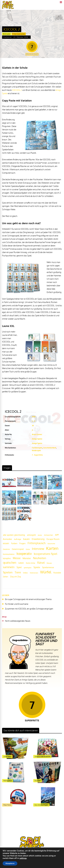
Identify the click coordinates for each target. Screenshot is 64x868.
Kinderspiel (36, 450)
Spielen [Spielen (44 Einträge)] (8, 572)
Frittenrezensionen (19, 34)
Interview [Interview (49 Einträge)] (38, 549)
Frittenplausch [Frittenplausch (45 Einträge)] (37, 543)
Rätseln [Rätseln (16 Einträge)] (49, 563)
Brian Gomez (37, 434)
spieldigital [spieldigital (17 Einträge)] (28, 568)
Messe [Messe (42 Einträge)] (17, 558)
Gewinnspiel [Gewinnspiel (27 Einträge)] (18, 549)
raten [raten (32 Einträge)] (21, 563)
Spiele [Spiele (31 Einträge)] (37, 567)
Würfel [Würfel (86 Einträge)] (46, 572)
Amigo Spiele (37, 439)
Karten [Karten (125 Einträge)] (52, 548)
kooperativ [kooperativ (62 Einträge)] (24, 554)
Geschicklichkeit (50, 448)
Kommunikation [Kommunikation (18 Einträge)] (9, 554)
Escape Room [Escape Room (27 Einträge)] (53, 539)
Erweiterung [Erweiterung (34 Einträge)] (38, 539)
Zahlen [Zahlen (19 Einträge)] (6, 577)
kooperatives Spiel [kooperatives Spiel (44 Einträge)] (46, 554)
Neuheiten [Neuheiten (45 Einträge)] (40, 558)
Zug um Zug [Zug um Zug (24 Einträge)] (15, 576)
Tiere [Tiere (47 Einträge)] (18, 572)
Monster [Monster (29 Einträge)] (27, 558)
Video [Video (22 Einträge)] (25, 573)
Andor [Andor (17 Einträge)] (40, 535)
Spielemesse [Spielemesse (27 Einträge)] (48, 567)
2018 (34, 417)
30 (33, 426)
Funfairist (8, 37)
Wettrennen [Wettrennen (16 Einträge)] (34, 573)
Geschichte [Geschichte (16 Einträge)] (51, 544)
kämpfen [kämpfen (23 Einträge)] (7, 558)
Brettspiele (7, 34)
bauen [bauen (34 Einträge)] (26, 539)
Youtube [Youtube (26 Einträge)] (57, 573)
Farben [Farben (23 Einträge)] (14, 543)
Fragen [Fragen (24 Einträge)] (22, 543)
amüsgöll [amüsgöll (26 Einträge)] (31, 535)
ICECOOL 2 (17, 90)
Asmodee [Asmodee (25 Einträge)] (7, 539)
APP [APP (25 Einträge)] (57, 535)
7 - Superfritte (37, 455)
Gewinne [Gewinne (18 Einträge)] (6, 549)
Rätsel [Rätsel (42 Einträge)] (41, 563)
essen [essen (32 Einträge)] (6, 543)
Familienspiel (37, 448)
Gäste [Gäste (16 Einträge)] (28, 549)
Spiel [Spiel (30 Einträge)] (19, 567)
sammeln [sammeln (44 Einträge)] (9, 567)
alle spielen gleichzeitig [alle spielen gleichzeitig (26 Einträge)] (14, 535)
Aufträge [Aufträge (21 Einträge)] (17, 539)
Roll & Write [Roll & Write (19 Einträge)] (31, 563)
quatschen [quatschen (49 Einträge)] (10, 563)
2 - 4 (34, 421)
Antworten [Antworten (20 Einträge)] (49, 535)
